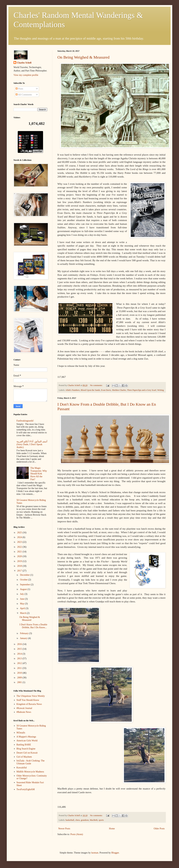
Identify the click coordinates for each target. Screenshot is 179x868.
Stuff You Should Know (28, 700)
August (24, 589)
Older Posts (159, 829)
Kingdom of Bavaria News (29, 704)
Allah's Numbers (73, 390)
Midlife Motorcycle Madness (30, 772)
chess (78, 820)
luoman (95, 853)
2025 (20, 533)
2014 (20, 654)
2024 (20, 537)
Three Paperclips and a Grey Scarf (142, 390)
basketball (70, 820)
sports (101, 820)
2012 (20, 663)
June (22, 599)
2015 (20, 649)
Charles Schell (24, 63)
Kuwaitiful (22, 768)
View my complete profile (26, 75)
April (23, 608)
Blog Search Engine (26, 749)
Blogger (115, 853)
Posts (19, 89)
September (25, 585)
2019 (20, 561)
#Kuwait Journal (24, 708)
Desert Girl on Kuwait (27, 753)
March (23, 613)
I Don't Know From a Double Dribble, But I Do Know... (33, 626)
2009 (20, 678)
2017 (20, 571)
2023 (20, 542)
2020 (20, 556)
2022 (20, 547)
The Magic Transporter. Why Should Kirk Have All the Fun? (39, 474)
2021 (20, 552)
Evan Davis (106, 390)
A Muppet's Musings (26, 737)
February (24, 633)
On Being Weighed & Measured (83, 57)
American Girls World (27, 741)
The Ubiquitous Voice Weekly (31, 696)
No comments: (97, 385)
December (25, 575)
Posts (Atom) (77, 834)
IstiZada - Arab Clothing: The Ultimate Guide (31, 762)
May (22, 604)
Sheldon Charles (119, 390)
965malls (21, 733)
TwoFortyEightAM (26, 789)
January (24, 638)
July (22, 594)
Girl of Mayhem (24, 757)
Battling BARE (24, 745)
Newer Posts (64, 829)
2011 (20, 668)
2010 (20, 673)
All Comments (24, 95)
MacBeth (94, 820)
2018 (20, 566)
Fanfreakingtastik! (25, 421)
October (24, 580)
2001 (20, 682)
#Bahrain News (24, 712)
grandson (85, 820)
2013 (20, 659)
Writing (161, 390)
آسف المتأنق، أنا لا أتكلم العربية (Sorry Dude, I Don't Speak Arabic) (32, 444)
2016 (20, 644)
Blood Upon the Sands (90, 390)
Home (112, 829)
